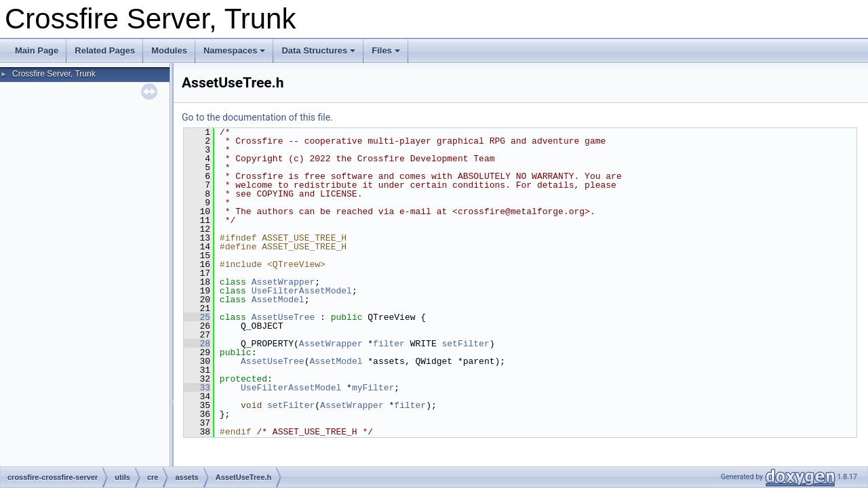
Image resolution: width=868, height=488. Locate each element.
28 (197, 344)
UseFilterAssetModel (302, 291)
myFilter (373, 388)
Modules (169, 50)
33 (197, 388)
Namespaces (235, 50)
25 (197, 317)
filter (389, 344)
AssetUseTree (283, 317)
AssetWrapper (283, 282)
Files (386, 50)
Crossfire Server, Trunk (54, 74)
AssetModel (278, 300)
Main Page (37, 50)
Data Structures (318, 50)
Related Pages (105, 50)
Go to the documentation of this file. (257, 117)
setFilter (465, 344)
